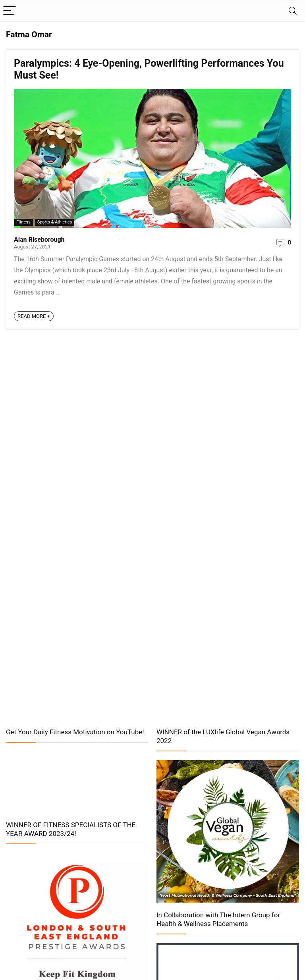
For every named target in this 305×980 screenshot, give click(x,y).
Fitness (23, 222)
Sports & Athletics (55, 222)
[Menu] (10, 11)
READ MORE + (34, 316)
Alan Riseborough (39, 240)
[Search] (293, 11)
